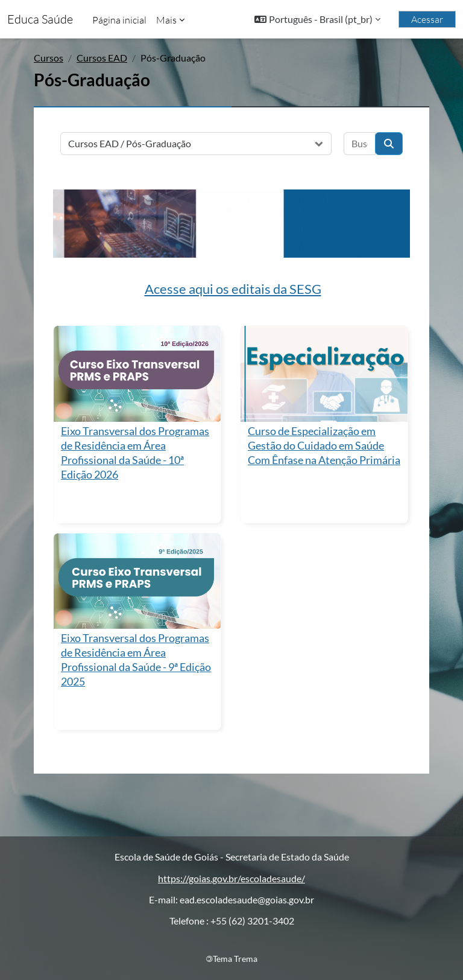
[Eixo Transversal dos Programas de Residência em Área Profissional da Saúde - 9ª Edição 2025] (137, 581)
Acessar (427, 19)
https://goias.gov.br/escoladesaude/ (231, 878)
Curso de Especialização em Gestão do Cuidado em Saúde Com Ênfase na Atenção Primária (324, 446)
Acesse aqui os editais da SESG (233, 289)
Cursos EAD (102, 58)
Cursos (49, 58)
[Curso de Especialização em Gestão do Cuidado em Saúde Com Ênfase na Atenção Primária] (324, 374)
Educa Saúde (40, 19)
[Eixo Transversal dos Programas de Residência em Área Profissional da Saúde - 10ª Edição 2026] (137, 374)
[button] (317, 19)
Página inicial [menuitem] (119, 20)
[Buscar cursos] (360, 144)
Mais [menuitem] (166, 20)
